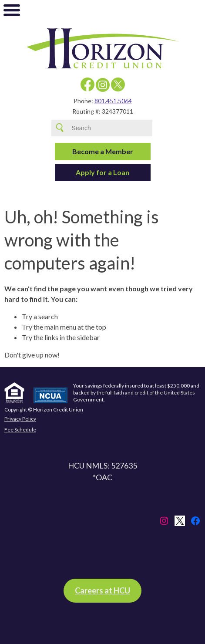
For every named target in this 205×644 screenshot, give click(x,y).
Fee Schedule (20, 430)
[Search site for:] (110, 128)
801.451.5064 (113, 101)
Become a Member (103, 151)
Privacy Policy (20, 419)
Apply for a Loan (102, 172)
